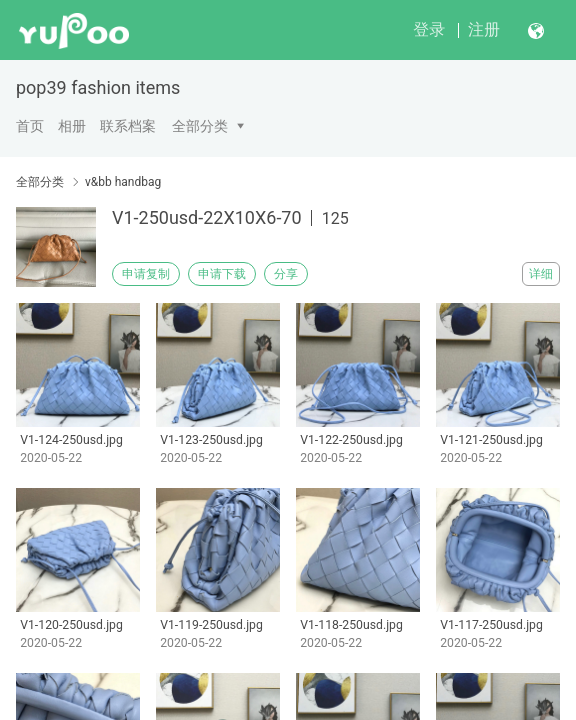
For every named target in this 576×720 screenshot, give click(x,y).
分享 (286, 274)
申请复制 (146, 274)
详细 (541, 274)
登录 (429, 29)
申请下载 (222, 274)
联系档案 (128, 126)
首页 (30, 126)
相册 (72, 126)
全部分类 (200, 126)
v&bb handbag (123, 182)
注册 (484, 29)
